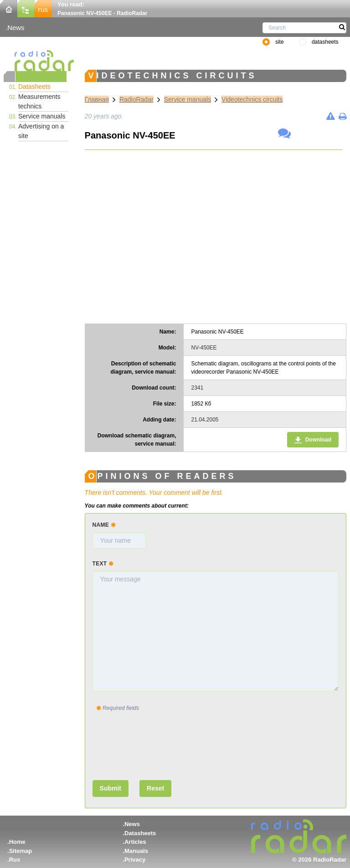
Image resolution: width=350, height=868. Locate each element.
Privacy (135, 860)
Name (104, 525)
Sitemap (21, 851)
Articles (135, 842)
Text (103, 564)
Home (17, 842)
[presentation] (162, 744)
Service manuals (42, 116)
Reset (155, 788)
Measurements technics (39, 101)
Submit (111, 788)
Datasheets (34, 87)
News (16, 28)
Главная (97, 99)
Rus (15, 860)
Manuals (136, 851)
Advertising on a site (41, 131)
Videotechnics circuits (252, 99)
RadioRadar (136, 99)
